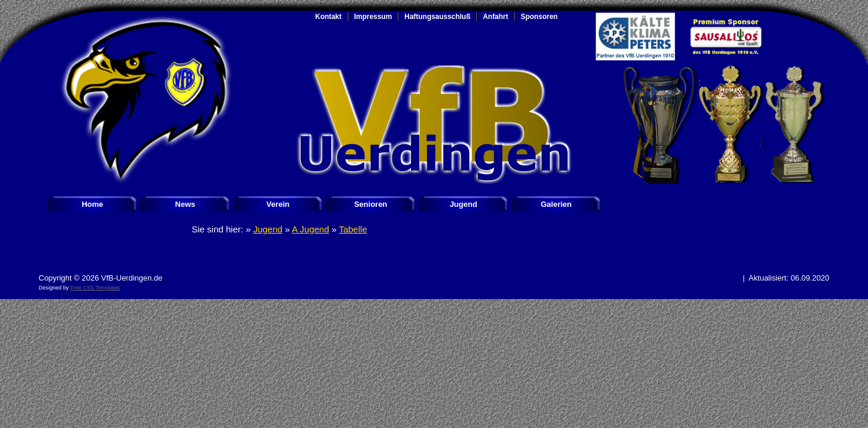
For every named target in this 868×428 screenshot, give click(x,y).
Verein (278, 204)
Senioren (371, 204)
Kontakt (328, 17)
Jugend (463, 204)
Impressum (373, 17)
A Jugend (311, 229)
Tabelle (353, 229)
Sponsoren (539, 17)
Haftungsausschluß (437, 17)
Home (92, 204)
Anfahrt (496, 17)
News (185, 204)
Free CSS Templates (95, 288)
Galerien (556, 204)
